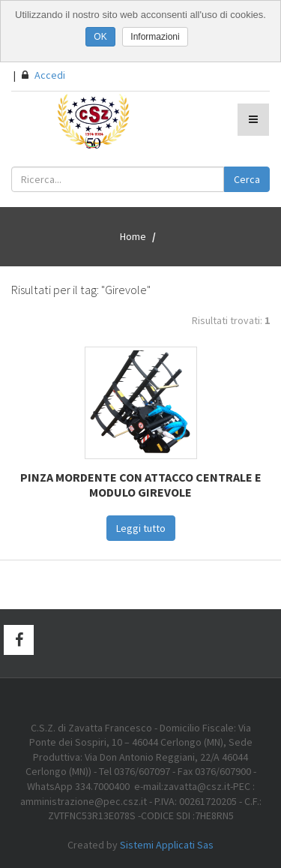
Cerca (247, 179)
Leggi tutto (141, 528)
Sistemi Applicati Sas (167, 845)
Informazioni (155, 37)
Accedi (43, 75)
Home (133, 236)
